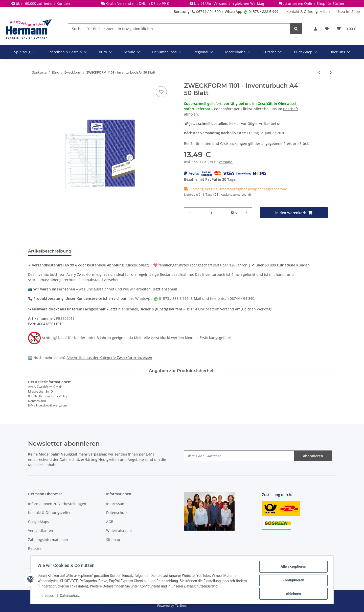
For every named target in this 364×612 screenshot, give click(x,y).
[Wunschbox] (327, 29)
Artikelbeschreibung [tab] (50, 251)
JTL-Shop (180, 606)
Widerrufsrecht (119, 530)
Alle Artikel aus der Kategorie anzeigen (109, 358)
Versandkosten (41, 530)
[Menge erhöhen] (246, 213)
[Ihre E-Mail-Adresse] (239, 456)
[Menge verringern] (190, 213)
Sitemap (113, 540)
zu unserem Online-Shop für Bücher (314, 3)
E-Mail (196, 298)
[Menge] (211, 213)
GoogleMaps (39, 522)
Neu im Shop (349, 12)
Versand (226, 162)
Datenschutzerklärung (78, 459)
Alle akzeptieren (292, 568)
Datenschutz (117, 513)
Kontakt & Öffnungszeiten (308, 12)
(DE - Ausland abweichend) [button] (232, 195)
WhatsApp (234, 12)
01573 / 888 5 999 (261, 12)
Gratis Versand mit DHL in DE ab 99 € (138, 3)
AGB (110, 522)
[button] (315, 29)
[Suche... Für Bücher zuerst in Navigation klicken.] (179, 29)
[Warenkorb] (346, 29)
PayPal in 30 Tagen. (222, 179)
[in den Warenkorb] (294, 213)
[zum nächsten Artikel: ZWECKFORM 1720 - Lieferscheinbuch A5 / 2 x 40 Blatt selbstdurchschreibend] (331, 72)
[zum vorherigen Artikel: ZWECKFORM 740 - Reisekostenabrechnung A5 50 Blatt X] (320, 72)
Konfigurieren (292, 581)
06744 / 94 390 (206, 12)
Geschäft (291, 109)
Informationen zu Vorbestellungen (57, 504)
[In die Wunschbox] (161, 92)
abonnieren (313, 456)
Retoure (35, 548)
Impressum (116, 504)
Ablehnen (292, 594)
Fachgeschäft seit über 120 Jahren (219, 265)
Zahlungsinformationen (48, 540)
